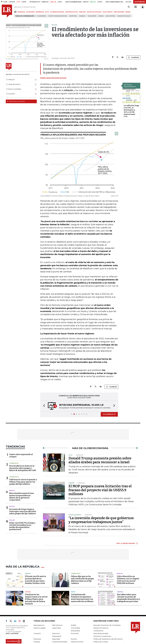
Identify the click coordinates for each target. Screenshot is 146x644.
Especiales (56, 639)
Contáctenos (98, 631)
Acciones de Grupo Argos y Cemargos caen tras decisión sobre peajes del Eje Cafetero (23, 511)
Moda (73, 592)
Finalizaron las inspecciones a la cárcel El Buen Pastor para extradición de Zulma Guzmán (36, 599)
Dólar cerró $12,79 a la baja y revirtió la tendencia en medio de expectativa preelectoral (22, 526)
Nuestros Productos (101, 628)
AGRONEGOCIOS (72, 12)
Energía (28, 574)
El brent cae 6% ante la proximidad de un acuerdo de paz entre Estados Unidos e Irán (35, 580)
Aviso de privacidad (101, 633)
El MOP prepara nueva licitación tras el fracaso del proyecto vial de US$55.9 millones (100, 490)
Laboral (120, 592)
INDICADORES (119, 12)
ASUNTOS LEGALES (94, 12)
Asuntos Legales (40, 628)
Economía (75, 633)
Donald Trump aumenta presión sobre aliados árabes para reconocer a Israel (100, 460)
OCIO (47, 12)
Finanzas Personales (60, 642)
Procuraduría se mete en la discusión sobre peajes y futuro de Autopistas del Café (23, 468)
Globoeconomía (77, 642)
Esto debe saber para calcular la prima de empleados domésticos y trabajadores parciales (128, 598)
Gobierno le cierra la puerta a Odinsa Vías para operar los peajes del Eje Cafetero (23, 482)
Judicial (28, 592)
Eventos (74, 639)
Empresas (37, 639)
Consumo (37, 633)
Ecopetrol (73, 16)
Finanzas (37, 642)
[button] (43, 406)
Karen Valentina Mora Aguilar (53, 78)
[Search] (129, 7)
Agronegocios (39, 625)
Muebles (82, 16)
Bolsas (12, 506)
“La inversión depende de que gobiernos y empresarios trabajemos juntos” (101, 520)
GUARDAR (133, 57)
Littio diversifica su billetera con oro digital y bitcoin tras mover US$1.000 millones (128, 580)
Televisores (92, 16)
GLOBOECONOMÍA (57, 12)
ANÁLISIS (82, 12)
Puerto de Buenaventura (58, 16)
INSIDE (128, 12)
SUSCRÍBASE (140, 2)
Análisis (74, 625)
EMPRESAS (40, 12)
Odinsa (101, 16)
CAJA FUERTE (107, 12)
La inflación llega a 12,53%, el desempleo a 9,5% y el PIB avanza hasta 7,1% (131, 111)
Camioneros (42, 16)
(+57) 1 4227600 (12, 633)
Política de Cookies (101, 642)
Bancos (12, 491)
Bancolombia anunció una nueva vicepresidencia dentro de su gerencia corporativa (21, 497)
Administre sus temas (16, 101)
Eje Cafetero (110, 16)
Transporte (14, 463)
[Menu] (16, 12)
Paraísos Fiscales (124, 16)
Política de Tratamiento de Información (108, 639)
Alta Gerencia (57, 625)
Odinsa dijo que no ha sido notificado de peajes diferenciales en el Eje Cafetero (82, 580)
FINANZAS (21, 12)
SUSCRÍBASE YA (109, 414)
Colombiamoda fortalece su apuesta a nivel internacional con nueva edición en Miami (82, 598)
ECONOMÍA (30, 12)
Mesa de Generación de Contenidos (107, 625)
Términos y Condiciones (102, 636)
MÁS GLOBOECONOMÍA (126, 543)
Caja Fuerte (57, 628)
